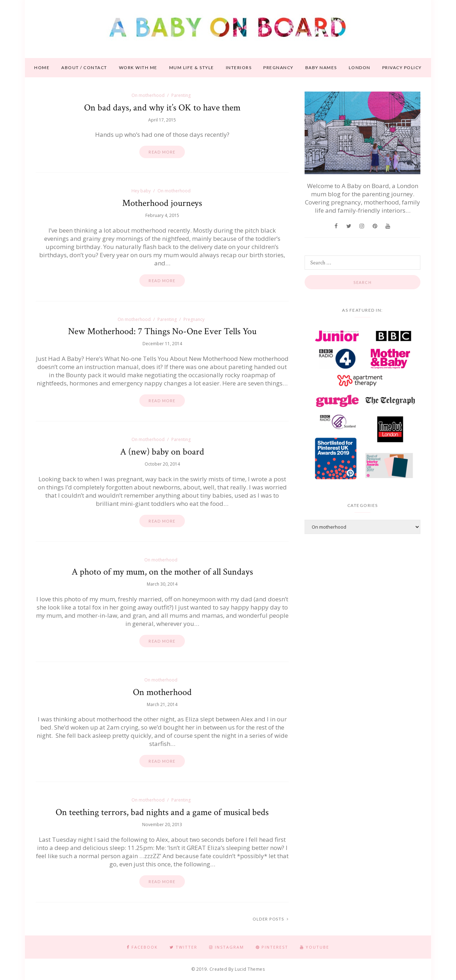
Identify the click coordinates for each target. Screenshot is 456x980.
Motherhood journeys (162, 203)
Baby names (321, 68)
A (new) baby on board (162, 452)
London (360, 68)
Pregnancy (278, 68)
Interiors (239, 68)
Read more (162, 152)
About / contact (84, 68)
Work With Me (138, 68)
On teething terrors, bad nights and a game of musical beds (162, 812)
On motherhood (148, 95)
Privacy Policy (402, 68)
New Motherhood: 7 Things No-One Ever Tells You (162, 331)
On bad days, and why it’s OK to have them (162, 108)
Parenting (181, 95)
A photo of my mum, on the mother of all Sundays (162, 572)
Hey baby (141, 191)
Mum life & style (192, 68)
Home (42, 68)
